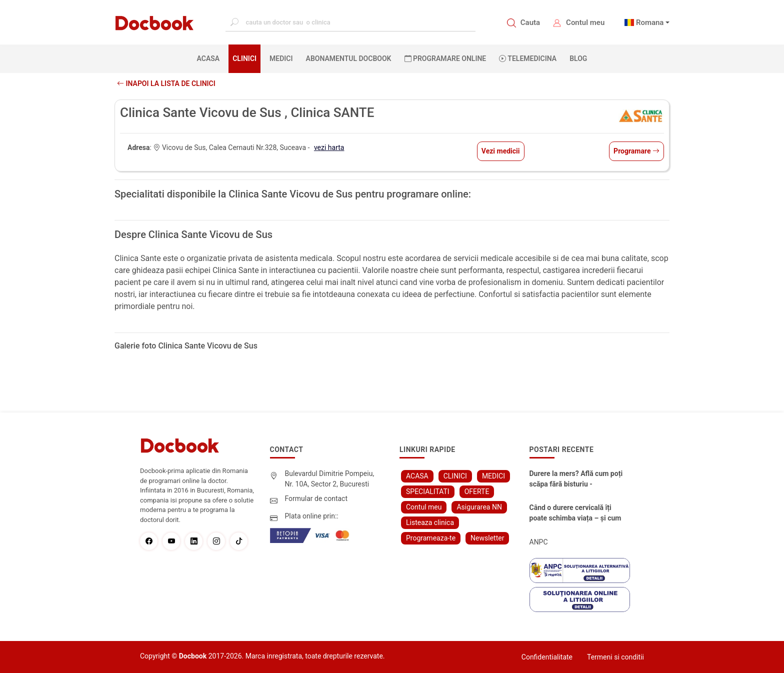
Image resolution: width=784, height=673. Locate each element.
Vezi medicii (501, 151)
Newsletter (487, 538)
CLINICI (244, 58)
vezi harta (329, 147)
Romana (650, 22)
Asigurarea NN (479, 507)
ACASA (210, 58)
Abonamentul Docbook (349, 58)
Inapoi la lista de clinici (166, 83)
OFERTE (477, 491)
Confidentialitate (547, 657)
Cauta (530, 22)
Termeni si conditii (615, 657)
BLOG (578, 58)
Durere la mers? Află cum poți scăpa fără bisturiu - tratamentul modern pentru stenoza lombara (576, 479)
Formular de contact (316, 498)
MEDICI (281, 58)
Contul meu (585, 22)
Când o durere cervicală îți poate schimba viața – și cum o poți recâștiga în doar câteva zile (577, 513)
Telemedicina (528, 58)
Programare (636, 151)
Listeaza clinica (430, 522)
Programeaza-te (431, 538)
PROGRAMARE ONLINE (445, 58)
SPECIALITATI (428, 491)
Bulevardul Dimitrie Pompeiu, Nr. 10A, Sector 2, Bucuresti (330, 479)
